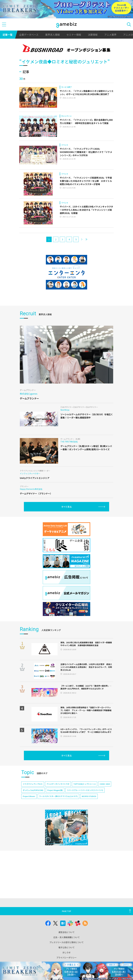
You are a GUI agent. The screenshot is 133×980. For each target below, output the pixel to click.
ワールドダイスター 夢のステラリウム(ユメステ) (58, 796)
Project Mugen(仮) (55, 790)
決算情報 (93, 35)
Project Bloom (29, 796)
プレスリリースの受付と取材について (66, 942)
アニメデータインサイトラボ (58, 784)
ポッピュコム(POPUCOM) (33, 790)
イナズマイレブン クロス (33, 784)
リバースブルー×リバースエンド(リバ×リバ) (85, 790)
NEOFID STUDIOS (89, 796)
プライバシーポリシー (66, 958)
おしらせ (66, 952)
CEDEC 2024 (105, 784)
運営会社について (66, 932)
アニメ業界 (110, 35)
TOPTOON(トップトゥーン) (85, 784)
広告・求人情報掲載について (67, 937)
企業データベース (29, 35)
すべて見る (66, 507)
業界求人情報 (52, 35)
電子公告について (66, 947)
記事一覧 (8, 35)
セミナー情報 (74, 35)
